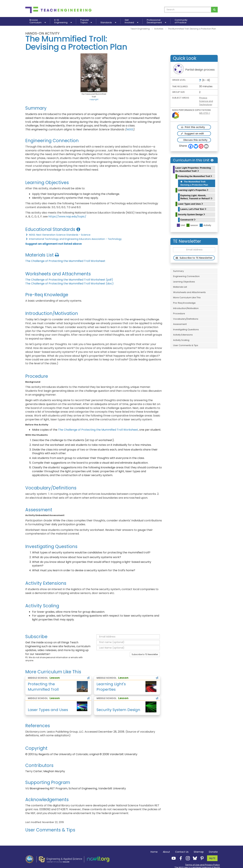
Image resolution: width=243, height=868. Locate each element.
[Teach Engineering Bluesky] (194, 858)
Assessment (180, 324)
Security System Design (191, 214)
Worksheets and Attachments (189, 292)
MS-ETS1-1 (205, 113)
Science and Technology (206, 103)
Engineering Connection (186, 276)
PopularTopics (86, 21)
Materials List (180, 287)
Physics (203, 98)
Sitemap (199, 852)
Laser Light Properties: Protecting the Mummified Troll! (193, 169)
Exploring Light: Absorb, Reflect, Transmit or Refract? (196, 197)
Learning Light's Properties (193, 190)
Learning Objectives (184, 282)
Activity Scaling (181, 340)
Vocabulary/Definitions (186, 319)
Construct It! (188, 220)
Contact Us (182, 852)
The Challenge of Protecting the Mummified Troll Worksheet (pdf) (69, 280)
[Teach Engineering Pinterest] (201, 858)
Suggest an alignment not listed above (53, 244)
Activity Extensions (183, 335)
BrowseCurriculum (38, 21)
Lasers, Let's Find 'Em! (193, 209)
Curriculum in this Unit (193, 160)
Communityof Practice (181, 21)
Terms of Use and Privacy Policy (202, 865)
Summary (178, 271)
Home (154, 852)
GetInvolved (131, 21)
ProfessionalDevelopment (156, 21)
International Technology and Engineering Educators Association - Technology (73, 239)
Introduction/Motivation (186, 308)
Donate (213, 852)
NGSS (130, 129)
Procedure (179, 314)
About (166, 852)
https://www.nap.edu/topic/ (67, 216)
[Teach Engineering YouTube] (173, 858)
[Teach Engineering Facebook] (180, 858)
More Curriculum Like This (187, 298)
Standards (108, 22)
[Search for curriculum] (214, 10)
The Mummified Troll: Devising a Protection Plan (194, 183)
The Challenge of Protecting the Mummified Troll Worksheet (65, 261)
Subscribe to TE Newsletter (145, 654)
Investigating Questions (186, 329)
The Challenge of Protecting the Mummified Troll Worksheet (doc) (69, 284)
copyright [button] (94, 99)
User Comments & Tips (186, 345)
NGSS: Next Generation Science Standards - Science (58, 235)
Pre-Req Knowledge (184, 303)
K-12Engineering (63, 21)
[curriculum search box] (188, 10)
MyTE (212, 858)
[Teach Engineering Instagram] (187, 858)
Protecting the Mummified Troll (195, 176)
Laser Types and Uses (190, 204)
